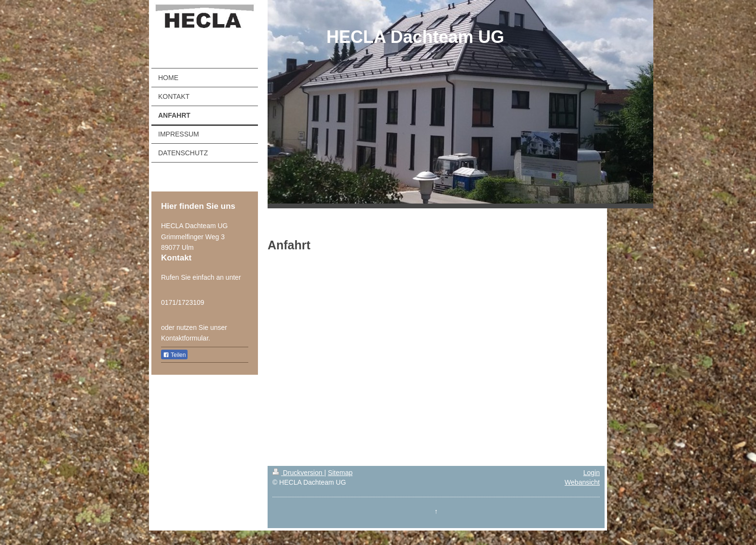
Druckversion (298, 473)
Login (592, 473)
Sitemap (340, 473)
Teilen (174, 355)
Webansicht (582, 482)
